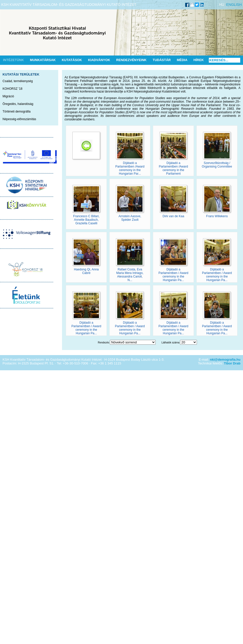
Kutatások (72, 60)
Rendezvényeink (131, 60)
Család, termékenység (18, 81)
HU (222, 5)
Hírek (198, 60)
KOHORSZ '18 (12, 89)
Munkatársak (43, 60)
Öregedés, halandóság (18, 104)
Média (182, 60)
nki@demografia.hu (225, 360)
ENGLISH (234, 5)
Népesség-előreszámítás (19, 119)
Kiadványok (99, 60)
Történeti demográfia (17, 112)
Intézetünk (13, 60)
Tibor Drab (232, 363)
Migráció (8, 96)
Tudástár (162, 60)
